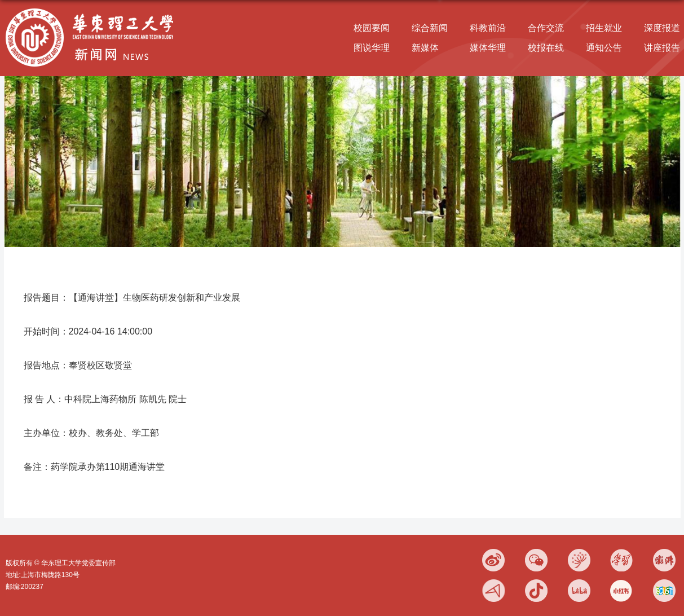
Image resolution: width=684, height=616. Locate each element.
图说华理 (372, 48)
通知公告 (604, 48)
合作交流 (546, 28)
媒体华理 (488, 48)
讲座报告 (662, 48)
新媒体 (425, 48)
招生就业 (604, 28)
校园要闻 (372, 28)
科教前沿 (488, 28)
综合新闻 (430, 28)
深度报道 (662, 28)
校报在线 (546, 48)
